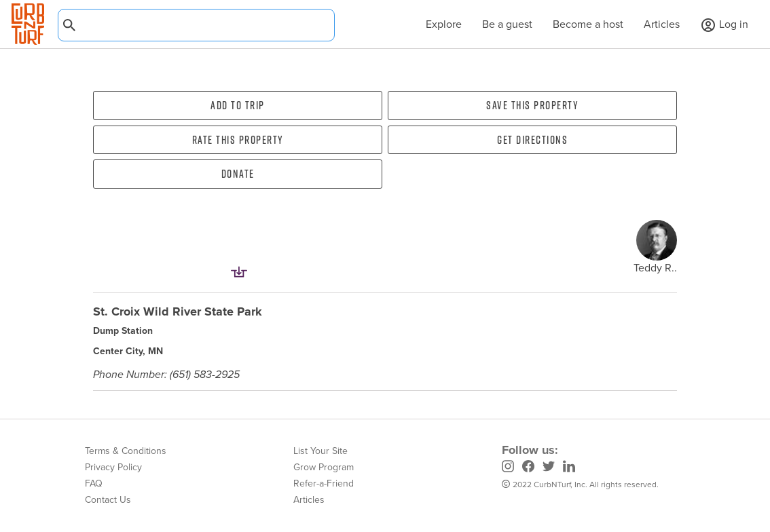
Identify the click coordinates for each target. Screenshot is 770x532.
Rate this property (238, 140)
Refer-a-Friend (324, 483)
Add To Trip (238, 105)
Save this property (532, 105)
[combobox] (196, 25)
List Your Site (320, 451)
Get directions (532, 140)
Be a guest (507, 24)
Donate (238, 174)
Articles (662, 24)
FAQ (94, 483)
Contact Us (108, 500)
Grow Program (324, 467)
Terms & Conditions (126, 451)
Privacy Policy (113, 467)
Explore (437, 24)
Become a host (588, 24)
